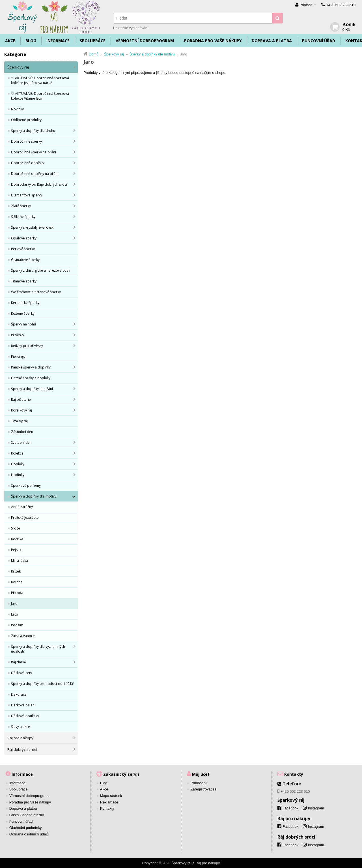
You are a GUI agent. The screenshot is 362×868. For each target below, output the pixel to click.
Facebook (290, 827)
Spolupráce (93, 41)
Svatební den (21, 442)
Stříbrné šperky (23, 217)
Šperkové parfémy (26, 486)
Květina (17, 582)
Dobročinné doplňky (28, 163)
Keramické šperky (25, 303)
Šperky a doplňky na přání (32, 389)
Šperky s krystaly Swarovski (33, 227)
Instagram (316, 808)
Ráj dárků (19, 662)
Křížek (16, 571)
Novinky (17, 109)
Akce (10, 41)
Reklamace (109, 802)
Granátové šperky (25, 260)
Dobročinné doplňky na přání (35, 174)
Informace (58, 41)
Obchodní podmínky (26, 828)
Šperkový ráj (18, 67)
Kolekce (17, 453)
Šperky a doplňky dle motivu (34, 496)
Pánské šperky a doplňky (31, 367)
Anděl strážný (22, 507)
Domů (94, 54)
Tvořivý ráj (19, 421)
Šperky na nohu (23, 324)
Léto (15, 614)
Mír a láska (20, 561)
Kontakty (107, 808)
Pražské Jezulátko (25, 517)
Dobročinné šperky (26, 141)
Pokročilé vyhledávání (131, 28)
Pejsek (16, 550)
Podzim (17, 625)
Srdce (16, 528)
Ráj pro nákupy (20, 738)
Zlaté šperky (21, 206)
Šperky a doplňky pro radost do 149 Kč (42, 684)
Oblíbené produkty (26, 120)
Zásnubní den (22, 432)
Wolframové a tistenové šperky (36, 292)
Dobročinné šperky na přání (34, 152)
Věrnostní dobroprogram (145, 41)
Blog (31, 41)
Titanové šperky (24, 281)
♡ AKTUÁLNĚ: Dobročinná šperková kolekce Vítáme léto (40, 96)
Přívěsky (18, 335)
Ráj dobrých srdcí (22, 749)
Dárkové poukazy (25, 716)
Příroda (17, 593)
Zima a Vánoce (23, 636)
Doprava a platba (272, 41)
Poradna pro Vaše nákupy (213, 41)
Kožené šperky (23, 313)
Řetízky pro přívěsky (27, 346)
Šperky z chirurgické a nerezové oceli (41, 270)
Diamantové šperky (27, 195)
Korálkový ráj (21, 410)
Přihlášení (199, 783)
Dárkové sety (21, 673)
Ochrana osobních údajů (29, 834)
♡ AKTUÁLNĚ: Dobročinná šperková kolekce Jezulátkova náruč (40, 80)
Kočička (17, 539)
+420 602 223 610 (341, 5)
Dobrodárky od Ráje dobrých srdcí (39, 184)
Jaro (14, 604)
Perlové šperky (23, 249)
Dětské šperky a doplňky (31, 378)
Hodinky (18, 475)
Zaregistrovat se (204, 789)
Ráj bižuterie (21, 399)
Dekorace (19, 694)
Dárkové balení (23, 705)
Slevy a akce (21, 727)
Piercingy (18, 356)
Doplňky (18, 464)
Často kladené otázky (27, 815)
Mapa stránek (111, 796)
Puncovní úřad (319, 41)
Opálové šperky (24, 238)
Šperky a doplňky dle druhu (33, 131)
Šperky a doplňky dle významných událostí (38, 649)
